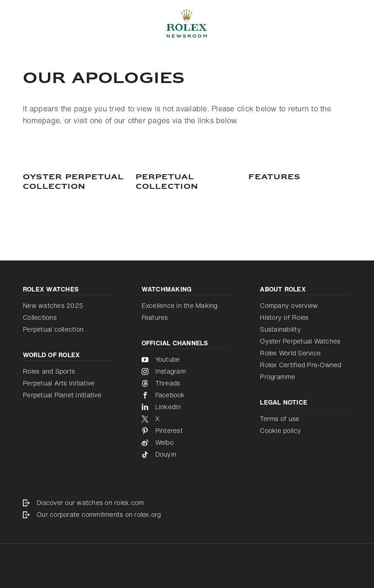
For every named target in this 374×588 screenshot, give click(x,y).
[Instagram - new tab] (187, 371)
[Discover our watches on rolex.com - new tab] (187, 503)
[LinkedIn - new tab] (187, 407)
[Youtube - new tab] (187, 359)
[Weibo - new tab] (187, 442)
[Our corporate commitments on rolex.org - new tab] (187, 515)
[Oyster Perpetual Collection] (74, 182)
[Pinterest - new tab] (187, 431)
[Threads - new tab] (187, 383)
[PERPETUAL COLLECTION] (187, 182)
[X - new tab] (187, 419)
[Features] (300, 177)
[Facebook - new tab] (187, 395)
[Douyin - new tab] (187, 454)
